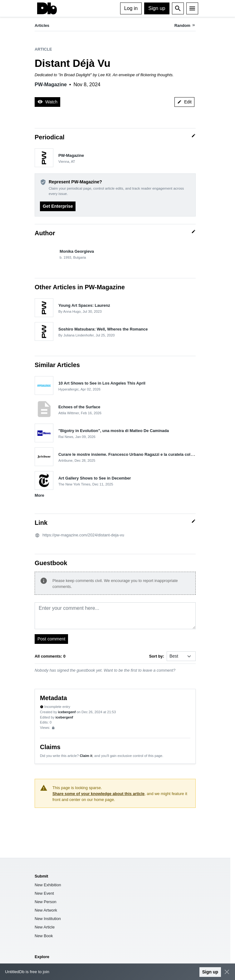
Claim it (86, 756)
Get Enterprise (58, 206)
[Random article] (185, 25)
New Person (46, 902)
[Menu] (192, 8)
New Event (44, 893)
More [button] (39, 495)
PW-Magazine (51, 85)
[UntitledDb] (47, 8)
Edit (184, 102)
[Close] (227, 972)
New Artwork (46, 910)
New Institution (48, 919)
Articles (42, 25)
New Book (44, 936)
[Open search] (178, 8)
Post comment (51, 639)
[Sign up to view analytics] (53, 728)
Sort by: (157, 656)
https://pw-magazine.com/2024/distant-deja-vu (83, 535)
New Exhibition (48, 885)
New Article (45, 927)
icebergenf (67, 712)
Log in (131, 8)
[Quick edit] (193, 136)
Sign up (157, 8)
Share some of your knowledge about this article (98, 794)
